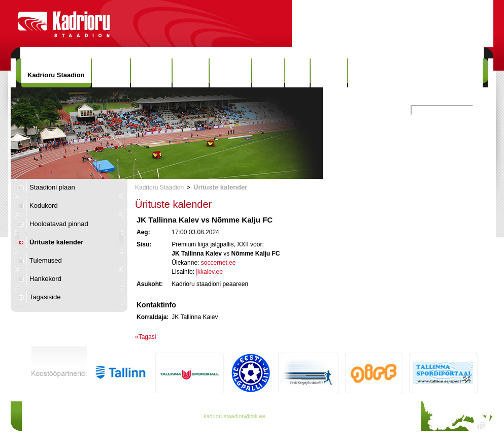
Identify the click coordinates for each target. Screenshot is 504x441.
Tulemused (46, 260)
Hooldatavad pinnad (59, 224)
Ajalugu (191, 73)
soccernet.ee (219, 263)
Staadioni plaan (52, 187)
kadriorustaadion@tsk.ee (234, 416)
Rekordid (230, 73)
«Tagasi (145, 337)
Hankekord (45, 279)
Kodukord (44, 206)
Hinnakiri (151, 73)
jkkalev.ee (209, 272)
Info (297, 73)
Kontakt (329, 73)
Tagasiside (45, 297)
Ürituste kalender (56, 242)
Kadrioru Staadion (56, 75)
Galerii (268, 73)
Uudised (111, 73)
